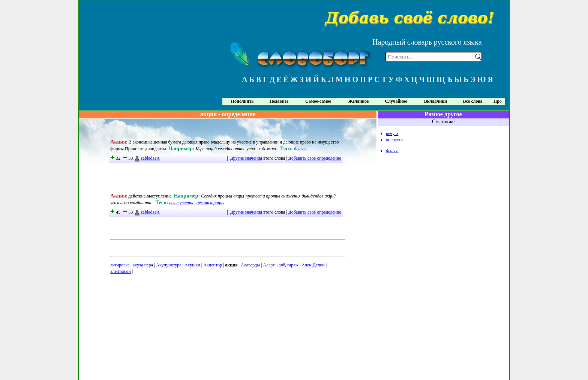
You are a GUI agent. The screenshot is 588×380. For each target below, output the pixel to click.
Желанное (358, 101)
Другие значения (246, 158)
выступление (182, 203)
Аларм (269, 265)
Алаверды (250, 265)
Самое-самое (318, 101)
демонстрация (210, 203)
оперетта (394, 140)
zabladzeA (147, 158)
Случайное (396, 101)
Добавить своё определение (315, 158)
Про (498, 101)
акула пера (143, 265)
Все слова (473, 101)
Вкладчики (436, 101)
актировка (120, 265)
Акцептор (213, 265)
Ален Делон (313, 265)
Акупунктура (169, 265)
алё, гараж (289, 265)
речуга (392, 133)
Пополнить (242, 101)
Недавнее (279, 101)
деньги (300, 149)
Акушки (192, 265)
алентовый (120, 271)
